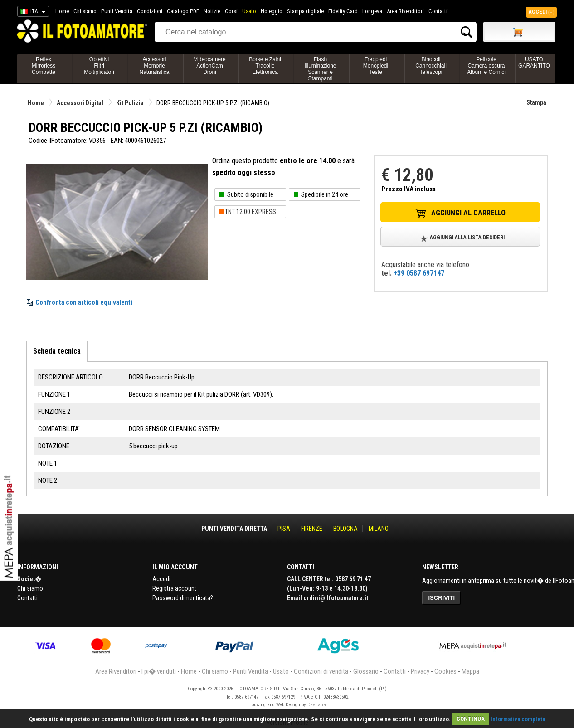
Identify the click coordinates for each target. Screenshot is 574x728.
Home (62, 11)
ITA (32, 13)
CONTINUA (471, 719)
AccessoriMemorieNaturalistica (154, 66)
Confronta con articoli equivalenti (84, 302)
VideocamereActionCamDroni (210, 66)
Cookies (445, 671)
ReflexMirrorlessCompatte (44, 66)
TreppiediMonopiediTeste (376, 66)
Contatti (438, 11)
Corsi (231, 11)
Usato (249, 11)
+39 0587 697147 (419, 273)
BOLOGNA (345, 529)
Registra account (174, 588)
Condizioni (150, 11)
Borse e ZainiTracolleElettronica (265, 66)
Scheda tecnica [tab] (57, 351)
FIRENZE (312, 529)
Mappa (470, 671)
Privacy (420, 671)
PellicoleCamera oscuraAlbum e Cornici (486, 66)
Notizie (212, 11)
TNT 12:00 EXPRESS (251, 212)
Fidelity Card (343, 11)
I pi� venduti (159, 671)
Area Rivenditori (405, 11)
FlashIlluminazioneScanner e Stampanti (320, 69)
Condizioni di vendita (321, 671)
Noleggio (272, 11)
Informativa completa (518, 719)
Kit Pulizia (130, 103)
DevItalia (317, 705)
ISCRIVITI (442, 598)
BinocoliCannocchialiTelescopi (431, 66)
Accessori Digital (80, 103)
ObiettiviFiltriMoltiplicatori (99, 66)
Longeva (372, 11)
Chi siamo (85, 11)
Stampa (536, 102)
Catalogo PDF (183, 11)
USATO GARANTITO (534, 63)
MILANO (379, 529)
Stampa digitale (305, 11)
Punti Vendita (117, 11)
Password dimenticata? (183, 598)
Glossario (366, 671)
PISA (284, 529)
